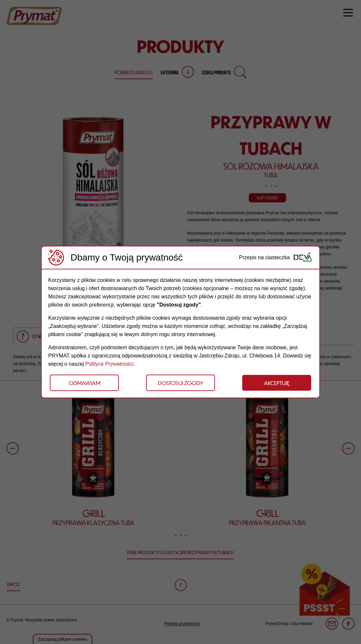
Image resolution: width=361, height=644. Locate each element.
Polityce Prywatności (109, 364)
